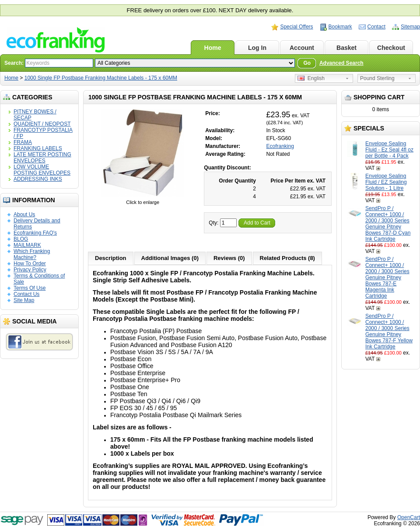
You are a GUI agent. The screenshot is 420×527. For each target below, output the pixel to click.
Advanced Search (341, 63)
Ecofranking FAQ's (35, 233)
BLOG (21, 239)
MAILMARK (27, 245)
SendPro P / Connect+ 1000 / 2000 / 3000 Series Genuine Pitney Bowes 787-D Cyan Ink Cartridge (388, 224)
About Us (24, 214)
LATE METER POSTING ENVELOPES (42, 158)
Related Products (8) (287, 258)
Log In (257, 48)
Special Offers (296, 27)
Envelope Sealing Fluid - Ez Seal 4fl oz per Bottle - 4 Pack (389, 150)
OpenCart (409, 517)
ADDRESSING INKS (38, 179)
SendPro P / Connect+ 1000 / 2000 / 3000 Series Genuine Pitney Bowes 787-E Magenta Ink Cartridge (387, 278)
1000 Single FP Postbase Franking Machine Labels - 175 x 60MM (101, 78)
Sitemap (410, 27)
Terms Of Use (30, 288)
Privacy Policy (30, 270)
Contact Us (26, 294)
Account (302, 48)
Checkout (391, 48)
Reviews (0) (229, 258)
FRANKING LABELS (38, 148)
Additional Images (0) (170, 258)
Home (213, 48)
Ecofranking (280, 146)
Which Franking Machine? (32, 254)
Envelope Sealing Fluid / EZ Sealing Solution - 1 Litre (386, 182)
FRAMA (23, 142)
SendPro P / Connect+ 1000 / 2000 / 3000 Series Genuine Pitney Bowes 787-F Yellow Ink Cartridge (389, 331)
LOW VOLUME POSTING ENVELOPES (42, 170)
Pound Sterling (377, 78)
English (311, 78)
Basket (346, 48)
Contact (376, 27)
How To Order (30, 263)
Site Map (24, 300)
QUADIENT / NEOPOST (42, 124)
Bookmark (340, 27)
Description (111, 258)
